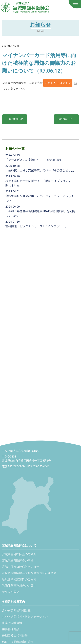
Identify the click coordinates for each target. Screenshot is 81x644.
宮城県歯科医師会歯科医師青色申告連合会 (29, 573)
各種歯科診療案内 (13, 602)
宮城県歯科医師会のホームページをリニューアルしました (40, 196)
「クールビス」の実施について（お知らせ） (34, 158)
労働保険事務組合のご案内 (19, 586)
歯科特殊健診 (11, 629)
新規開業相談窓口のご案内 (19, 579)
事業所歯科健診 (12, 623)
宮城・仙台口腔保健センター (21, 567)
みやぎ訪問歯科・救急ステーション (25, 617)
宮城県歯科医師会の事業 (18, 560)
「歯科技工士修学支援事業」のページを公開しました (40, 168)
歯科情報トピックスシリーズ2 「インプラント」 (37, 224)
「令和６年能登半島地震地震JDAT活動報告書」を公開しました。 (40, 211)
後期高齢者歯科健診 (15, 636)
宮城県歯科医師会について (19, 545)
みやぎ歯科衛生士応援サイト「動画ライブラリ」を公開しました (40, 181)
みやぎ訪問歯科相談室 (16, 610)
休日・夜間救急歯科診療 (18, 642)
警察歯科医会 (11, 592)
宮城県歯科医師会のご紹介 (19, 554)
